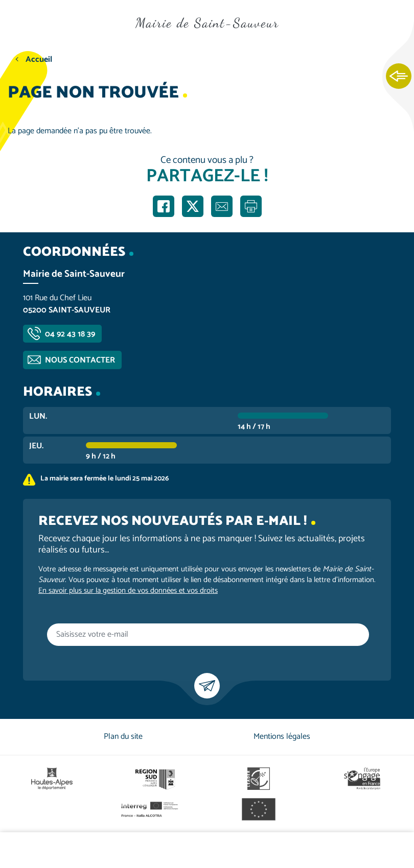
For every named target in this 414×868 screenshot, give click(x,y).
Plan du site (123, 737)
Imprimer (251, 206)
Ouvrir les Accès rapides (399, 77)
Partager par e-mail (222, 206)
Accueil (39, 59)
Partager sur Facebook (164, 206)
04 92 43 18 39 (70, 334)
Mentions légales (282, 737)
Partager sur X (193, 206)
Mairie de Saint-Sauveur (207, 23)
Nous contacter (80, 360)
